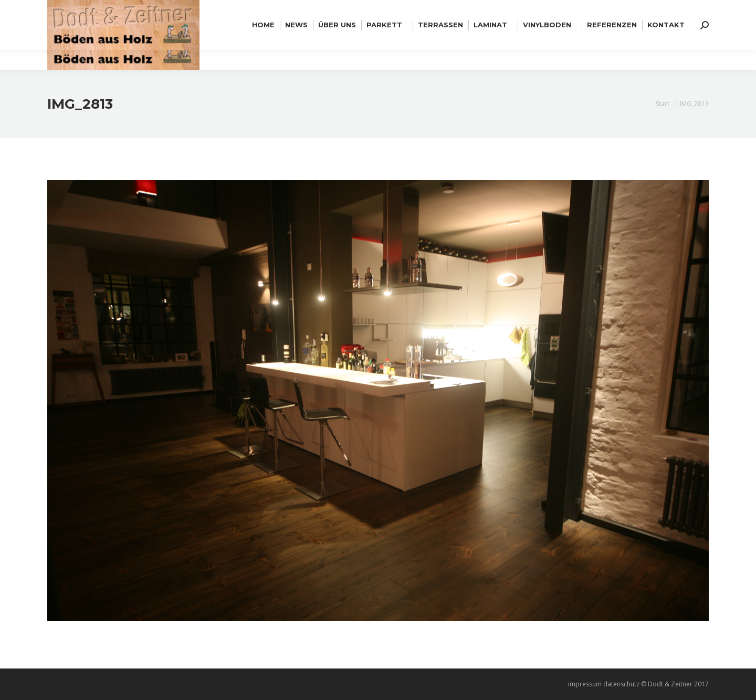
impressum (585, 684)
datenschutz (621, 684)
